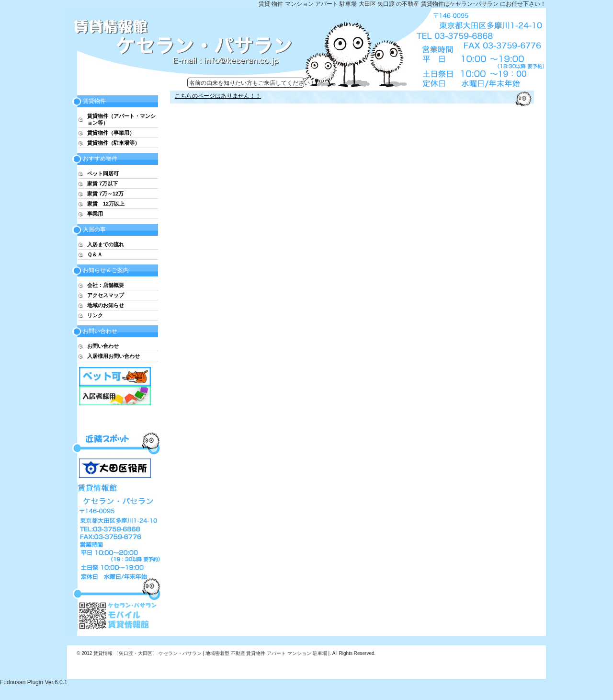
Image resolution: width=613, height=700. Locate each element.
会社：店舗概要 (106, 285)
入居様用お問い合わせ (114, 356)
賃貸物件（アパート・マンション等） (121, 119)
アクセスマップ (106, 295)
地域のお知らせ (106, 305)
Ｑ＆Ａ (95, 254)
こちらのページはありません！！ (218, 96)
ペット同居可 (103, 173)
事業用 (95, 214)
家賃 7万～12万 (105, 194)
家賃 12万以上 (106, 204)
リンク (95, 315)
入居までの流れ (106, 244)
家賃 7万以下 (102, 184)
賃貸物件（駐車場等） (114, 143)
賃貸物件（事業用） (111, 133)
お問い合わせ (103, 346)
